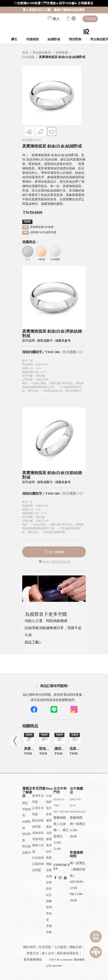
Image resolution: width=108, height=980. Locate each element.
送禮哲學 (49, 879)
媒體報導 (49, 842)
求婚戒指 (32, 39)
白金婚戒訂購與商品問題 (38, 864)
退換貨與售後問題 (38, 836)
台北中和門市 (60, 790)
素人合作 (48, 953)
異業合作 (33, 953)
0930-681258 (77, 812)
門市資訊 (90, 19)
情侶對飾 (75, 39)
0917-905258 (61, 812)
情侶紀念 (49, 892)
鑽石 (14, 39)
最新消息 (49, 830)
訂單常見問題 (38, 811)
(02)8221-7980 (59, 802)
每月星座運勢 (49, 814)
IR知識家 (49, 799)
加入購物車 (54, 552)
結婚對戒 (54, 39)
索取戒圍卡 (45, 341)
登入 (54, 19)
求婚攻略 (49, 929)
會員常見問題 (38, 799)
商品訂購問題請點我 (54, 562)
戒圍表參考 (63, 341)
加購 (80, 352)
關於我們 (30, 947)
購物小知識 (38, 848)
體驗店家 (49, 867)
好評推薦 (49, 855)
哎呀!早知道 (49, 913)
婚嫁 (49, 901)
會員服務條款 (33, 960)
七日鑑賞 (60, 947)
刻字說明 (28, 341)
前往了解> (33, 642)
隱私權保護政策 (68, 953)
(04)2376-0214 (76, 802)
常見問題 (45, 947)
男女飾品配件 (27, 849)
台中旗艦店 (76, 790)
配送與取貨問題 (38, 824)
